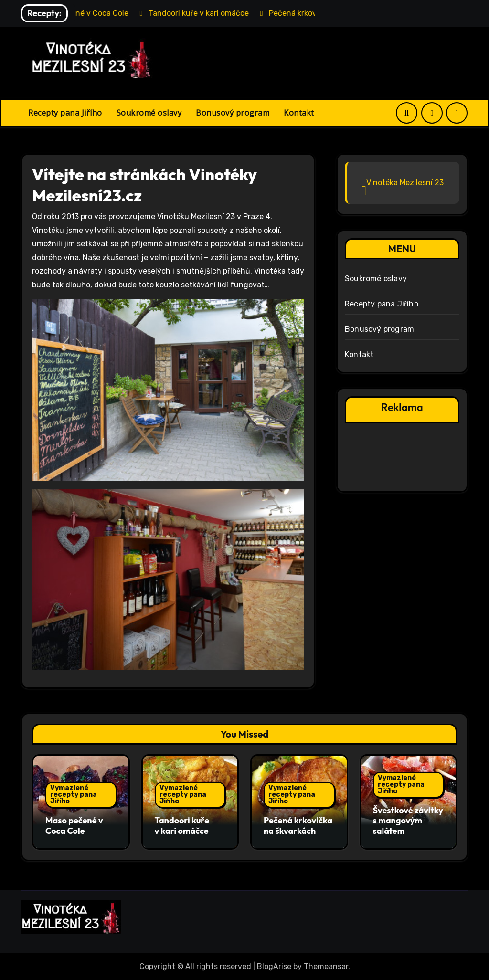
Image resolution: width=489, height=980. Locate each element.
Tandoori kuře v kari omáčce (182, 826)
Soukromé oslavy (149, 113)
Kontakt (299, 113)
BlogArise (274, 966)
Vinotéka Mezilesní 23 (405, 183)
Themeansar (326, 966)
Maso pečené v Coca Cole (74, 826)
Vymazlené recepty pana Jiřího (74, 795)
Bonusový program (233, 113)
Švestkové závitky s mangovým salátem (408, 821)
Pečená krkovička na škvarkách (298, 826)
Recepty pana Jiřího (65, 113)
